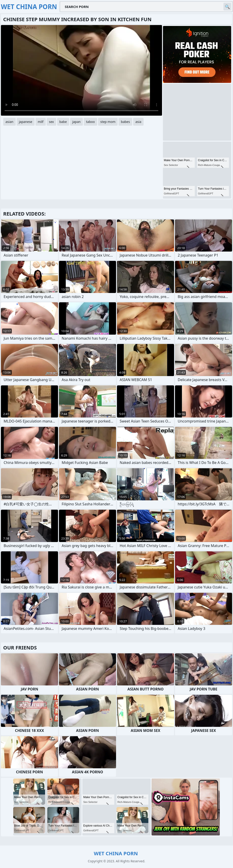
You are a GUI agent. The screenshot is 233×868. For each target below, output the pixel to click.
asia (138, 122)
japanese (26, 122)
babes (125, 122)
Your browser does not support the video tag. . (81, 70)
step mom (108, 122)
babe (63, 122)
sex (51, 122)
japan (77, 122)
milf (41, 122)
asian (9, 122)
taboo (90, 122)
